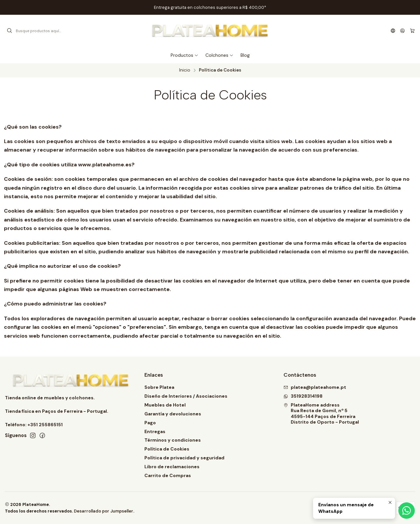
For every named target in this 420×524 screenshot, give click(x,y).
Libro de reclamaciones (172, 467)
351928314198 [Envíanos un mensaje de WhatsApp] (303, 396)
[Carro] (412, 31)
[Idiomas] (393, 31)
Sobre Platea (159, 387)
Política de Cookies (167, 449)
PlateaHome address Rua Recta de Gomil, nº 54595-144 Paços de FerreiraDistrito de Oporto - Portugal (321, 414)
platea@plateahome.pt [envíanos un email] (315, 387)
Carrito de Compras (168, 475)
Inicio (185, 70)
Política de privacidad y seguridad (184, 458)
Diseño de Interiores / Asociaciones (186, 396)
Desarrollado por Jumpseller (104, 511)
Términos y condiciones (173, 440)
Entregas (155, 431)
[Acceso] (402, 31)
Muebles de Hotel (165, 405)
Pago (150, 423)
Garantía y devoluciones (173, 414)
